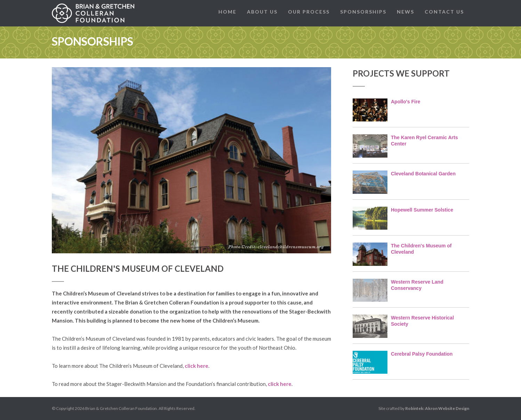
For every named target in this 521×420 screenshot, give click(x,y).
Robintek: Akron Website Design (437, 408)
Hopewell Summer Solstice (422, 210)
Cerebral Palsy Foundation (422, 354)
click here (197, 366)
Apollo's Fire (406, 102)
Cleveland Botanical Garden (423, 174)
